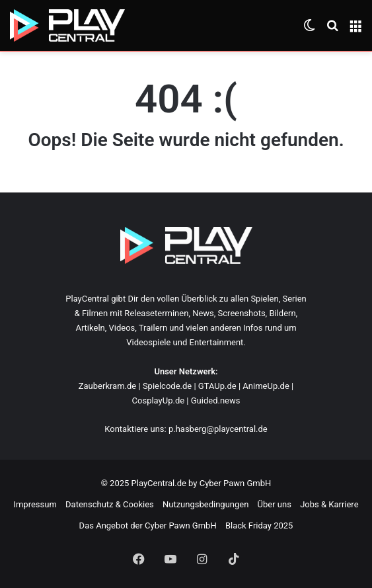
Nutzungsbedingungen (205, 504)
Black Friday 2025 (259, 525)
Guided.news (216, 400)
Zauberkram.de (108, 386)
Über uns (275, 504)
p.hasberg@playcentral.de (218, 429)
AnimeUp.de (266, 386)
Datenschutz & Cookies (110, 504)
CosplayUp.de (159, 400)
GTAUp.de (217, 386)
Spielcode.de (167, 386)
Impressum (35, 504)
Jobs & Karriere (329, 504)
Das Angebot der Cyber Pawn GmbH (148, 525)
